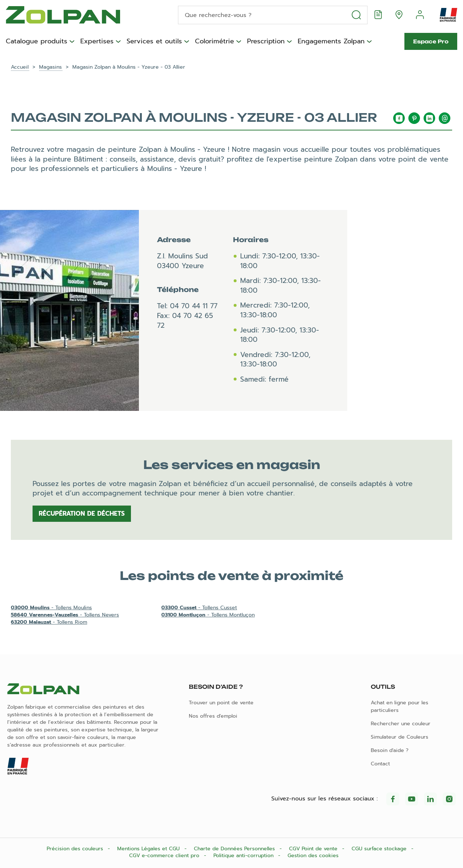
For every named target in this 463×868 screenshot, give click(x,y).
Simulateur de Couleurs (400, 737)
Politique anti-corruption (244, 856)
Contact (380, 764)
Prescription (266, 42)
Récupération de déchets (82, 514)
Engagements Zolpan (331, 42)
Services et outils (154, 42)
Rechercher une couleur (401, 724)
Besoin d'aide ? (390, 750)
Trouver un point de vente (221, 703)
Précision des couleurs (76, 849)
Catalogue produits (37, 42)
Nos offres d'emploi (213, 716)
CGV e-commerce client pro (165, 856)
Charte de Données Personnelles (235, 849)
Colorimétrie (214, 42)
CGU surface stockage (380, 849)
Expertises (97, 42)
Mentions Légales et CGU (149, 849)
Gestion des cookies (313, 856)
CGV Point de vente (314, 849)
